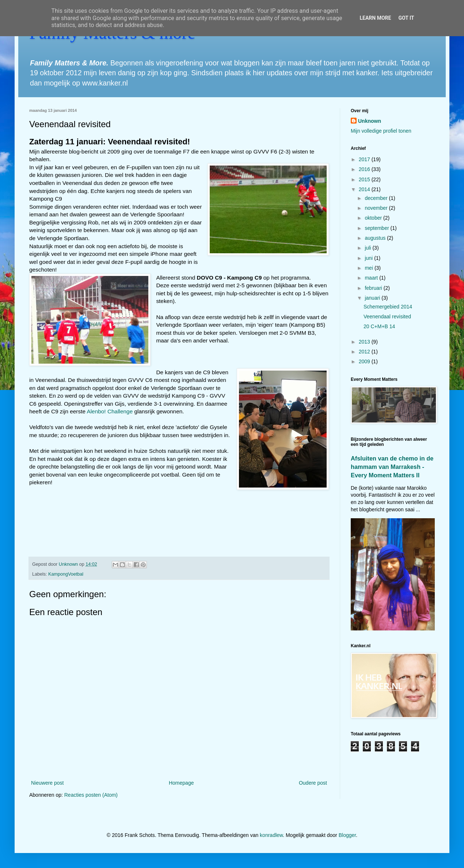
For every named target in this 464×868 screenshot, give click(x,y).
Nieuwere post (47, 783)
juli (368, 248)
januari (373, 298)
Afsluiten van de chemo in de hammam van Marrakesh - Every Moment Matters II (392, 467)
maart (372, 278)
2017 (365, 159)
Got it (406, 18)
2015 (365, 179)
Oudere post (313, 783)
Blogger (347, 835)
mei (369, 268)
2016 (365, 169)
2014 (365, 189)
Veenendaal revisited (387, 317)
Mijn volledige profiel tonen (381, 131)
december (377, 198)
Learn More (375, 18)
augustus (376, 238)
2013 (365, 342)
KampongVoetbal (66, 574)
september (377, 228)
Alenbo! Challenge (110, 411)
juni (369, 258)
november (377, 208)
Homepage (181, 783)
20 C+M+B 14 (379, 326)
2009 (365, 361)
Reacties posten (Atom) (91, 795)
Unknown (370, 121)
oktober (374, 218)
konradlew (271, 835)
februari (374, 288)
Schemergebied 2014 (388, 307)
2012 (365, 352)
